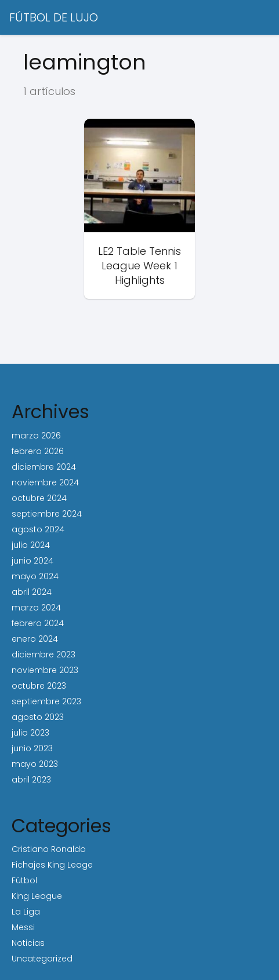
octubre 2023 (39, 686)
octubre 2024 (39, 498)
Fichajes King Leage (52, 865)
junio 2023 (32, 748)
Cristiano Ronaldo (49, 849)
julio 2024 (31, 545)
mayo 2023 (35, 764)
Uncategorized (42, 959)
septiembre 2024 (47, 514)
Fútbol (24, 880)
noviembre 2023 (45, 670)
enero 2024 (35, 639)
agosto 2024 (38, 529)
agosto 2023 (38, 717)
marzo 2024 (36, 608)
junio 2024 (32, 561)
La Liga (26, 912)
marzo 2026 (36, 436)
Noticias (28, 943)
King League (37, 896)
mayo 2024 (35, 576)
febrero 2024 (38, 623)
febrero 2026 (38, 451)
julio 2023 (30, 733)
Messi (23, 927)
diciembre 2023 (44, 654)
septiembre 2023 (46, 701)
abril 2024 (32, 592)
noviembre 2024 (45, 482)
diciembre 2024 (44, 467)
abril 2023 (31, 780)
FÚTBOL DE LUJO (54, 17)
